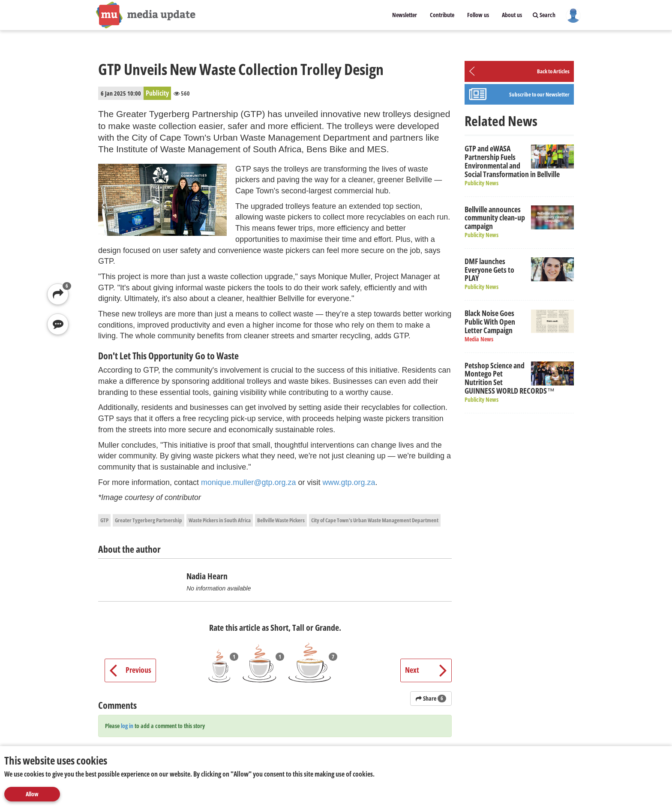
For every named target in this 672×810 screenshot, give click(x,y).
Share (431, 698)
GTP (104, 520)
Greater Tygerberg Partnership (148, 520)
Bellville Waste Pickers (281, 520)
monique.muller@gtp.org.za (248, 482)
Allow (32, 794)
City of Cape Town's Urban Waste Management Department (375, 520)
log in (127, 726)
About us (512, 15)
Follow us (478, 15)
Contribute (442, 15)
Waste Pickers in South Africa (220, 520)
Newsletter (405, 15)
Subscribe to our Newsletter (539, 94)
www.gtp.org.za (349, 482)
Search (544, 15)
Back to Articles (553, 71)
